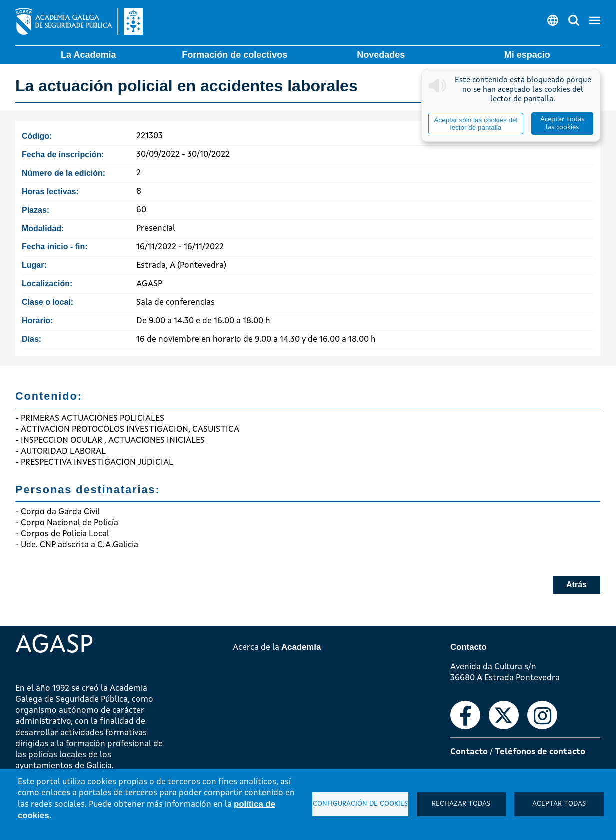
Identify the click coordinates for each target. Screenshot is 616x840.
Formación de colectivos (235, 55)
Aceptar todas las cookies (562, 124)
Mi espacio (527, 55)
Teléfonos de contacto (540, 752)
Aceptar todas (559, 804)
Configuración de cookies (360, 804)
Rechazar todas (461, 804)
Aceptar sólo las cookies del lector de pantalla (476, 124)
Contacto (469, 752)
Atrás (577, 585)
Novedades (381, 55)
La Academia (88, 55)
